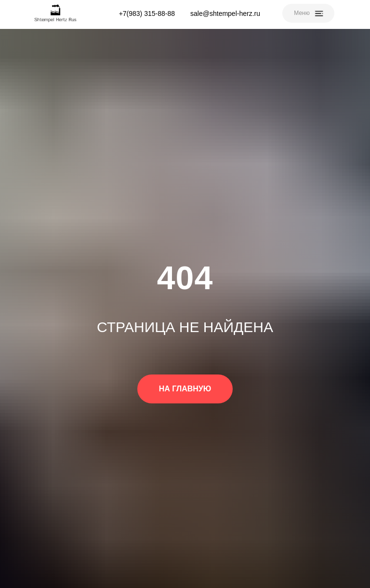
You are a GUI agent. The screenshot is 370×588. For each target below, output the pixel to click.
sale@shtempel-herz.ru (225, 13)
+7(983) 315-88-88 (147, 13)
